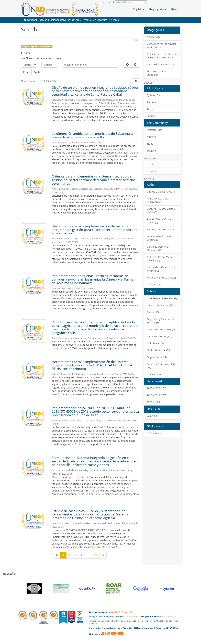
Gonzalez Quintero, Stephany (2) (158, 248)
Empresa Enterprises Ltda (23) (161, 366)
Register (152, 171)
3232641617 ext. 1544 (121, 612)
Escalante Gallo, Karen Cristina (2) (160, 238)
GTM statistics (155, 433)
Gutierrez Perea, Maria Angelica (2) (160, 259)
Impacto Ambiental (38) (160, 305)
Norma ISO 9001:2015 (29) (161, 329)
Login (150, 164)
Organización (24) (157, 357)
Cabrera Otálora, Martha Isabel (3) (161, 211)
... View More (154, 285)
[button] (139, 9)
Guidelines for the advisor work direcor (162, 46)
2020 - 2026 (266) (156, 388)
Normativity (153, 37)
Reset (26, 72)
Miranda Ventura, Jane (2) (161, 278)
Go (135, 40)
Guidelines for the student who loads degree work (162, 56)
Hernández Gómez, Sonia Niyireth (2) (161, 269)
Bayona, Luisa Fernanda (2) (162, 229)
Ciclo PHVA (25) (155, 343)
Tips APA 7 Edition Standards (157, 73)
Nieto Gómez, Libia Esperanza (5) (158, 200)
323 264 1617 (131, 616)
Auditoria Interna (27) (159, 336)
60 (96, 555)
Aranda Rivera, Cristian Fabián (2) (160, 221)
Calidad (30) (154, 312)
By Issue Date (154, 95)
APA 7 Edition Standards (161, 64)
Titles (150, 109)
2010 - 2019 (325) (156, 395)
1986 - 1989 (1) (155, 402)
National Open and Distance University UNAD (53, 20)
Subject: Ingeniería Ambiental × (37, 46)
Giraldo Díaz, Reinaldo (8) (161, 192)
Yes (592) (152, 416)
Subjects (152, 116)
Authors (151, 102)
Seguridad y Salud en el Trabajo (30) (160, 321)
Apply (37, 72)
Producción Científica (95, 20)
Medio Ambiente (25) (159, 350)
